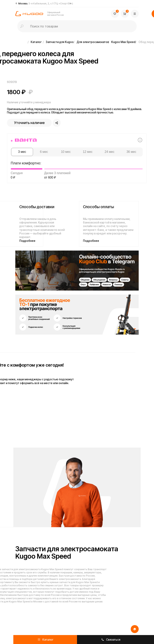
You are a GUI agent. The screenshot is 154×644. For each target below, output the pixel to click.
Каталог (36, 42)
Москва (46, 3)
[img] (77, 271)
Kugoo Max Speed (123, 42)
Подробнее (27, 241)
